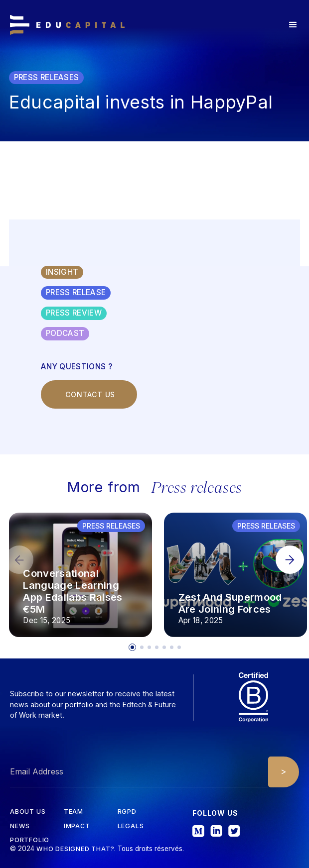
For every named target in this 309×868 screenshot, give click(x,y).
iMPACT (77, 826)
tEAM (74, 812)
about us (28, 812)
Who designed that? (75, 849)
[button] (293, 25)
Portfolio (30, 840)
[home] (67, 25)
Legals (131, 826)
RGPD (127, 812)
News (20, 826)
